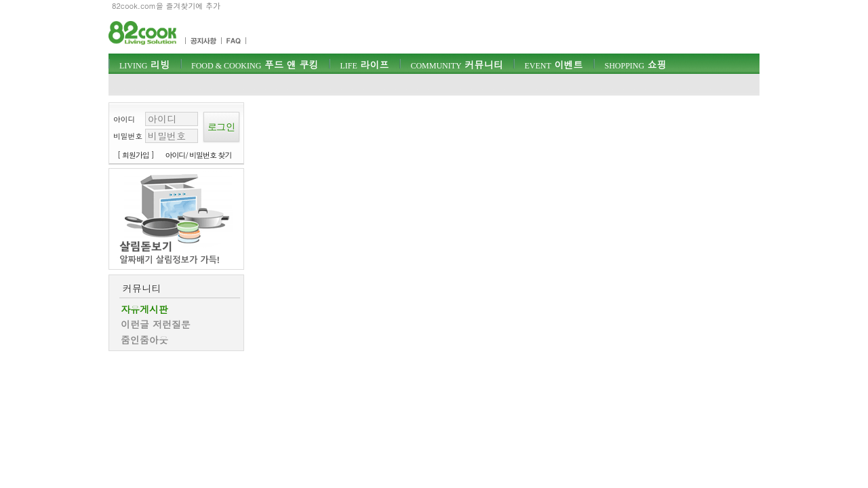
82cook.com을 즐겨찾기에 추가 (166, 6)
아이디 (124, 119)
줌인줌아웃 (144, 340)
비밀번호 (128, 136)
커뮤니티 (456, 64)
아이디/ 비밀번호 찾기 (199, 155)
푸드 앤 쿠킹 (255, 64)
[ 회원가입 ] (136, 155)
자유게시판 (144, 309)
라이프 (364, 64)
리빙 (144, 64)
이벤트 (553, 64)
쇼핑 (635, 64)
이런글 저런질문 (156, 324)
